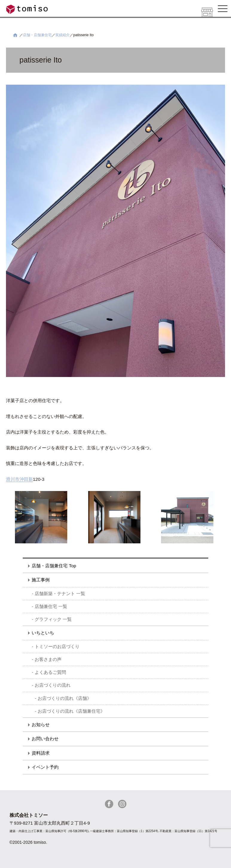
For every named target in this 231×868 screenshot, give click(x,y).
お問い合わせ (45, 739)
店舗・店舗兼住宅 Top (54, 566)
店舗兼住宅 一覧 (51, 606)
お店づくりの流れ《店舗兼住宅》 (71, 711)
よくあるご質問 (50, 672)
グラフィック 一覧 (53, 619)
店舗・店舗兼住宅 (37, 35)
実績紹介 (62, 35)
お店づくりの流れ (53, 685)
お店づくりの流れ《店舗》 (65, 698)
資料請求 (41, 753)
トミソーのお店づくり (57, 646)
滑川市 (13, 479)
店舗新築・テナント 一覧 (60, 593)
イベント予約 (45, 767)
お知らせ (41, 725)
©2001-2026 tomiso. (28, 842)
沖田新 (26, 479)
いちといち (43, 633)
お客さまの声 (48, 659)
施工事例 (41, 580)
